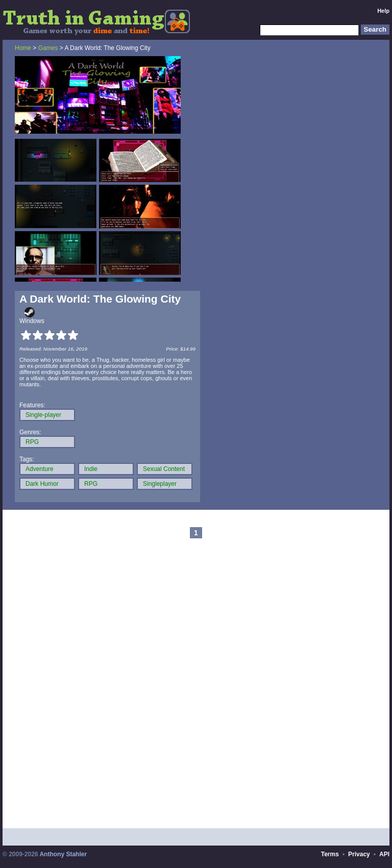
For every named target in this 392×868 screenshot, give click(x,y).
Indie (91, 469)
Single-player (43, 415)
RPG (32, 442)
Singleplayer (160, 484)
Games (48, 48)
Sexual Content (164, 469)
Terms (330, 854)
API (384, 854)
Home (23, 48)
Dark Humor (42, 484)
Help (383, 11)
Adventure (40, 469)
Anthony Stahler (63, 854)
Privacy (359, 854)
